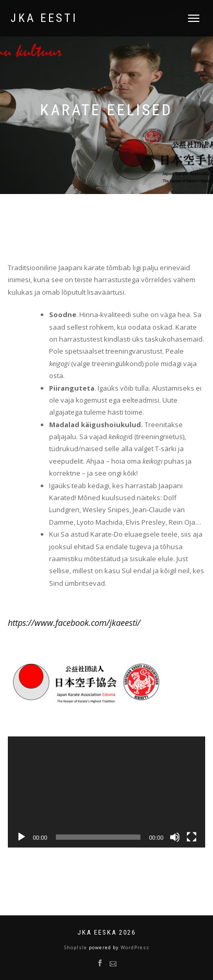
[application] (106, 792)
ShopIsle (76, 947)
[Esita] (21, 837)
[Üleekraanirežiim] (192, 837)
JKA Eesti (44, 18)
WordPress (134, 947)
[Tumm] (175, 837)
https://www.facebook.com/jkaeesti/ (74, 623)
